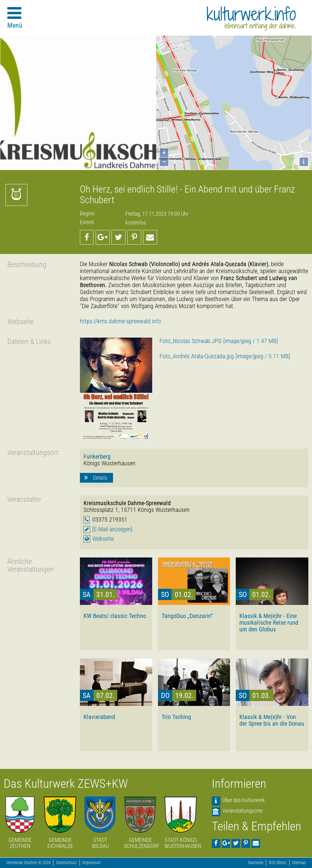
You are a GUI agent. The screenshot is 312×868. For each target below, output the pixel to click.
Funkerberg (97, 457)
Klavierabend (99, 717)
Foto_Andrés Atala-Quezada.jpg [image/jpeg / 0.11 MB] (225, 356)
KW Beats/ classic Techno (115, 616)
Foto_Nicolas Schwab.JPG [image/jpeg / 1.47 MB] (219, 341)
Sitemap (299, 863)
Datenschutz (67, 863)
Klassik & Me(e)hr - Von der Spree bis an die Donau (272, 720)
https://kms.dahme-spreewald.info (120, 321)
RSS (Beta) (278, 863)
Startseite (256, 863)
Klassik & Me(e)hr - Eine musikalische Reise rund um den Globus (269, 623)
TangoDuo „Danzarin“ (187, 616)
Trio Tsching (176, 717)
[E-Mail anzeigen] (112, 529)
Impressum (92, 863)
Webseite (103, 539)
